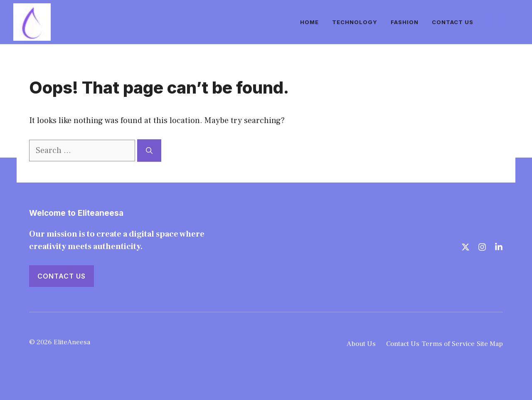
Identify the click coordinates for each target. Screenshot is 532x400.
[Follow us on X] (490, 22)
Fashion (405, 22)
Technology (355, 22)
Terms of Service (448, 344)
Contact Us (453, 22)
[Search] (149, 151)
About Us (361, 344)
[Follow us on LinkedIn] (515, 22)
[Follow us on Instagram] (503, 22)
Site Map (490, 344)
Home (309, 22)
